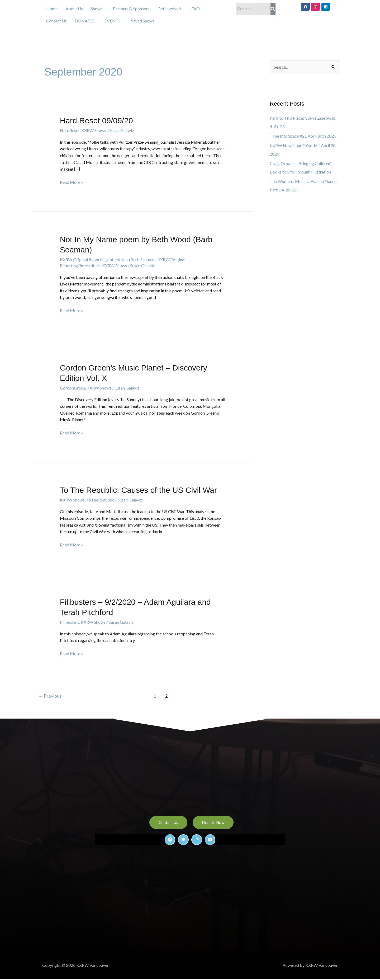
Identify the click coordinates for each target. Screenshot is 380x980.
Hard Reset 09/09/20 (96, 121)
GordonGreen (72, 388)
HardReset (70, 130)
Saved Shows (143, 21)
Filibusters (70, 622)
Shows (97, 9)
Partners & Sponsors (131, 9)
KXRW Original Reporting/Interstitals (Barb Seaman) (108, 259)
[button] (98, 9)
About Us (74, 9)
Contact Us (56, 21)
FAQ (196, 9)
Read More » (72, 182)
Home (52, 9)
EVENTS (113, 21)
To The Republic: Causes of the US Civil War (138, 490)
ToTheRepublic (100, 500)
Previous (50, 696)
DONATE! (84, 21)
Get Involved (169, 9)
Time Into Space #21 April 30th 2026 (303, 136)
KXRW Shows (94, 130)
